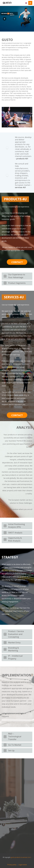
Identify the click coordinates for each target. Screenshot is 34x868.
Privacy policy (12, 865)
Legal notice (23, 865)
